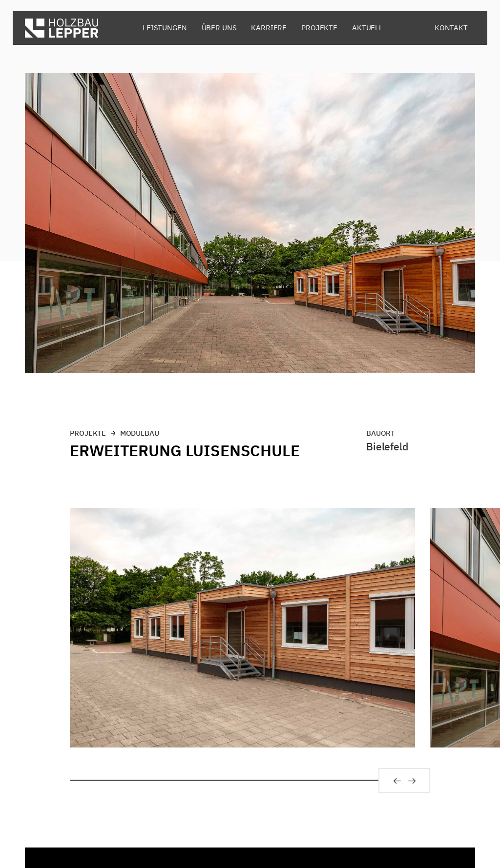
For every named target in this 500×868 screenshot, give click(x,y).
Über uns (219, 28)
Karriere (269, 28)
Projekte (319, 28)
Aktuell (367, 28)
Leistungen (165, 28)
